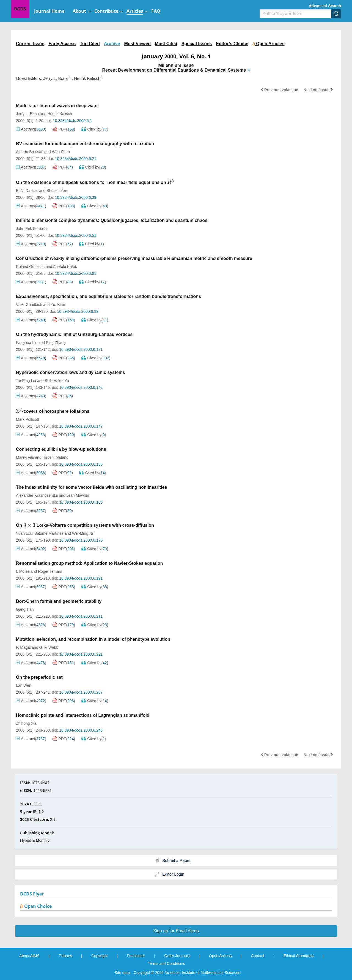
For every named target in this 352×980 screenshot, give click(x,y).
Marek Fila (25, 457)
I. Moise (23, 571)
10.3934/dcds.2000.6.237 (81, 692)
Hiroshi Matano (56, 457)
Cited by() (95, 129)
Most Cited (166, 44)
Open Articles (269, 44)
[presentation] (171, 182)
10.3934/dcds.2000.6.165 (81, 502)
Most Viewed (137, 44)
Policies (65, 956)
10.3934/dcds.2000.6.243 (81, 730)
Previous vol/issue (279, 90)
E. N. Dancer (27, 191)
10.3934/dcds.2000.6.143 (81, 387)
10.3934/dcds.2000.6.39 (76, 197)
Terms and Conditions (166, 963)
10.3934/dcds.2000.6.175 (81, 540)
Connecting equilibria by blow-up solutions (61, 449)
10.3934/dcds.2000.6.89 (78, 311)
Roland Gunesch (30, 267)
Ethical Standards (299, 956)
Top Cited (90, 44)
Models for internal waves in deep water (57, 106)
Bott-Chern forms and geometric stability (59, 601)
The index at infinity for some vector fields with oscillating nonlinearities (91, 487)
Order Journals (177, 956)
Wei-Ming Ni (82, 533)
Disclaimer (136, 956)
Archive (112, 44)
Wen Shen (61, 152)
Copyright (100, 956)
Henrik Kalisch (60, 114)
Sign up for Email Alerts (176, 931)
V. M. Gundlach (29, 305)
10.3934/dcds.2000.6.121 (81, 349)
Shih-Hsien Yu (57, 381)
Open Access (220, 956)
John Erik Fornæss (32, 229)
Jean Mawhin (78, 495)
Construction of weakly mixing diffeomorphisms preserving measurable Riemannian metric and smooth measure (134, 258)
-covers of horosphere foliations (53, 411)
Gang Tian (25, 609)
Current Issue (30, 44)
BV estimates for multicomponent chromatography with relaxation (85, 144)
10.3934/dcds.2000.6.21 (76, 159)
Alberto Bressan (30, 152)
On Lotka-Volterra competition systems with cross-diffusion (85, 525)
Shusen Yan (57, 191)
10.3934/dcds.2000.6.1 (72, 121)
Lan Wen (24, 685)
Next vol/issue (318, 90)
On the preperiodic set (39, 677)
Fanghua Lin (27, 343)
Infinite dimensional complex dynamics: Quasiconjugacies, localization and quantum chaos (112, 220)
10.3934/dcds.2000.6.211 (81, 616)
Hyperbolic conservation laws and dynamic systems (71, 372)
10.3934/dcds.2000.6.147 (81, 426)
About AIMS (29, 956)
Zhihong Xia (26, 723)
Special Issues (197, 44)
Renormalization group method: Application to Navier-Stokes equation (90, 563)
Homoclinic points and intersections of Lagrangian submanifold (83, 715)
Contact (257, 956)
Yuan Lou (24, 533)
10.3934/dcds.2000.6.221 (81, 654)
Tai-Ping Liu (26, 381)
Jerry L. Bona (27, 114)
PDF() (64, 129)
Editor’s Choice (232, 44)
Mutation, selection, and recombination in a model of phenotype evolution (93, 639)
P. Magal (23, 647)
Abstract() (31, 129)
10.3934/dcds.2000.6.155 (81, 464)
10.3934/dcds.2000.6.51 (76, 235)
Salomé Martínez (49, 533)
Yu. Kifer (58, 305)
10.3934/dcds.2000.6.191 (81, 578)
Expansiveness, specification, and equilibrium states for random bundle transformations (108, 296)
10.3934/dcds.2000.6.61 (76, 273)
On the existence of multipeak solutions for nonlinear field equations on (96, 182)
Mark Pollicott (28, 419)
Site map (122, 973)
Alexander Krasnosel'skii (37, 495)
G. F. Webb (49, 647)
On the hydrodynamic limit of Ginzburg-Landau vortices (74, 334)
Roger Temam (50, 571)
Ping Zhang (56, 343)
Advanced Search (325, 6)
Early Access (62, 44)
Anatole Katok (65, 267)
